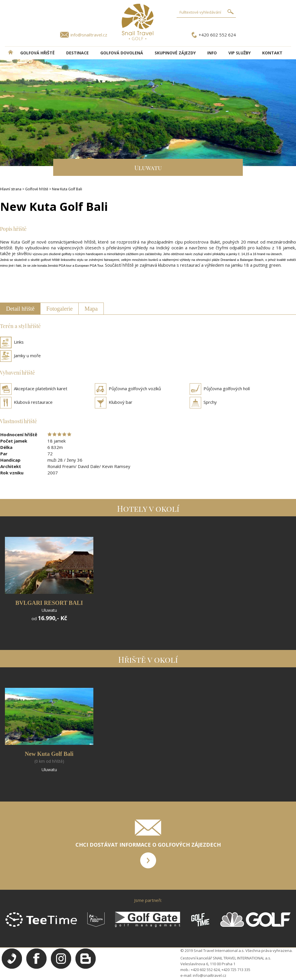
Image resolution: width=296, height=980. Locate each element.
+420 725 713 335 (236, 970)
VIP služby (239, 53)
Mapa (91, 309)
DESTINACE (77, 53)
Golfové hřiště (37, 189)
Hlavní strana (11, 189)
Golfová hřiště (37, 53)
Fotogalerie (59, 309)
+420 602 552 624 (217, 35)
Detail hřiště (20, 309)
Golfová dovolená (122, 53)
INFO (212, 53)
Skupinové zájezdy (175, 53)
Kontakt (272, 53)
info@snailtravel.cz (89, 35)
